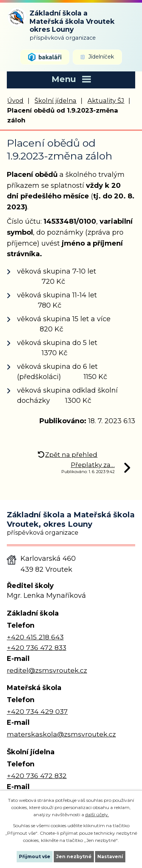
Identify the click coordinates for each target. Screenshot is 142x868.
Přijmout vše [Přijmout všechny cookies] (35, 856)
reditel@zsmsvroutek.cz (47, 670)
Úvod (15, 101)
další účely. (97, 815)
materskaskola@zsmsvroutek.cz (61, 734)
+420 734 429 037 (37, 711)
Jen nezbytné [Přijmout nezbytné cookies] (74, 856)
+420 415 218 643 (35, 637)
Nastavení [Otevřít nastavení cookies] (110, 856)
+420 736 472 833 (37, 648)
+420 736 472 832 (37, 776)
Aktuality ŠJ (106, 101)
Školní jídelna (55, 101)
